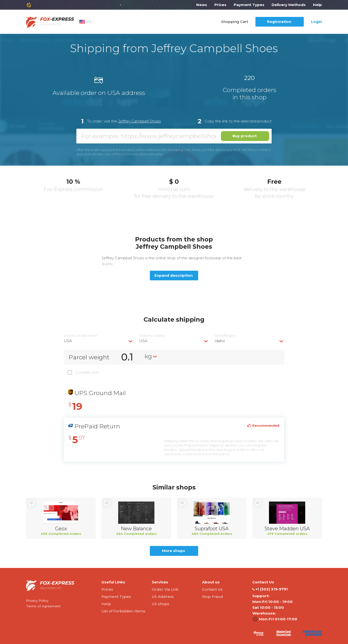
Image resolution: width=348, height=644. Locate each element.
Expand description (174, 275)
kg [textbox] (148, 356)
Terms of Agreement (43, 606)
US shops (160, 604)
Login (316, 22)
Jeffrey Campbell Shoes (139, 121)
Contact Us (212, 589)
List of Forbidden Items (123, 611)
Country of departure (80, 336)
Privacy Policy (37, 601)
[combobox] (99, 341)
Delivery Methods (289, 5)
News (202, 5)
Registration (279, 22)
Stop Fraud (213, 597)
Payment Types (249, 5)
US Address (163, 597)
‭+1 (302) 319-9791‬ (270, 589)
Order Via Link (165, 589)
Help (317, 5)
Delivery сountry (152, 336)
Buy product (245, 136)
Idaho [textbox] (220, 341)
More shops (174, 551)
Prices (220, 5)
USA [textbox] (68, 341)
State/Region (225, 336)
